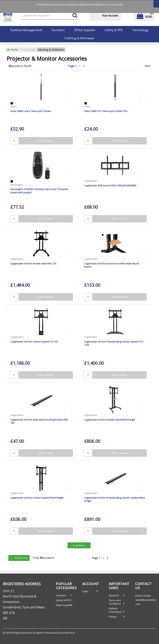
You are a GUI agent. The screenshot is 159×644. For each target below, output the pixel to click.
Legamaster (91, 181)
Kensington (17, 185)
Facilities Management (26, 30)
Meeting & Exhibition (51, 50)
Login (85, 591)
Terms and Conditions (115, 602)
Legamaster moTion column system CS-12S (34, 342)
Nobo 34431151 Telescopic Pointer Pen (106, 111)
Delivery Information (115, 610)
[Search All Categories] (50, 16)
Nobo (13, 107)
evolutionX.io (68, 633)
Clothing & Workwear (79, 38)
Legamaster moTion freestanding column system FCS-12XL (114, 343)
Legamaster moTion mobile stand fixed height (110, 420)
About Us (114, 595)
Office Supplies (85, 30)
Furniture (58, 30)
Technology (140, 30)
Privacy (113, 617)
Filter (148, 66)
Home (12, 50)
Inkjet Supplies (64, 605)
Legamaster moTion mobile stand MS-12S (33, 263)
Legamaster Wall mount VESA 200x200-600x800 (110, 185)
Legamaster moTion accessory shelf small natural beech (112, 265)
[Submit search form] (75, 16)
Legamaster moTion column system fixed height (37, 498)
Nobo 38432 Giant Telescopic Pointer (31, 111)
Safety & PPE (114, 30)
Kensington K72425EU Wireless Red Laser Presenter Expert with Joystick (39, 191)
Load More (79, 545)
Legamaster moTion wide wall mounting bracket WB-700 (39, 421)
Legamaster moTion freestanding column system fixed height (114, 499)
